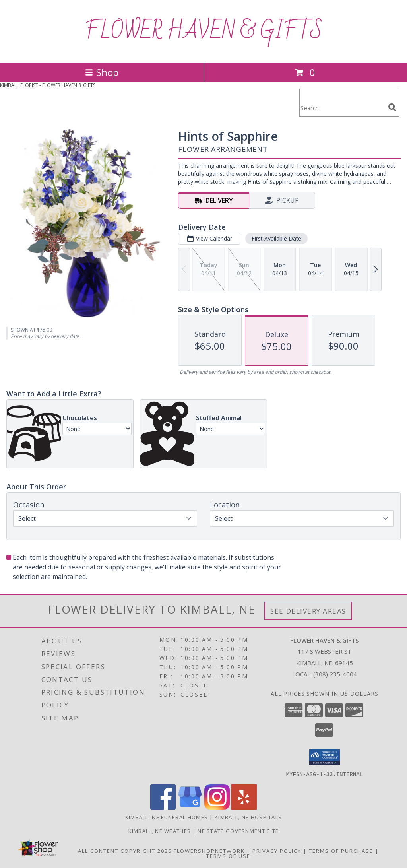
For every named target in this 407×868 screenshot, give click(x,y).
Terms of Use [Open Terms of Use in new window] (228, 856)
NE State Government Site (238, 831)
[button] (325, 757)
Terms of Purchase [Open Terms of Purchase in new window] (341, 851)
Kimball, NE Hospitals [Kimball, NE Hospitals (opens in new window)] (248, 817)
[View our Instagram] (217, 807)
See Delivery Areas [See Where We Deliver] (308, 611)
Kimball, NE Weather (160, 831)
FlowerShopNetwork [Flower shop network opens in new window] (209, 851)
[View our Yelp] (244, 807)
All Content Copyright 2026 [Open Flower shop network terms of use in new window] (125, 851)
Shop (102, 72)
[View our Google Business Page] (190, 807)
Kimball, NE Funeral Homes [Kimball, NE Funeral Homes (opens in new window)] (167, 817)
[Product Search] (342, 108)
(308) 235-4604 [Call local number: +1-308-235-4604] (335, 674)
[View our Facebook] (163, 807)
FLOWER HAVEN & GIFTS (204, 31)
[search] (392, 107)
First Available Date (276, 238)
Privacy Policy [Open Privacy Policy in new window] (277, 851)
